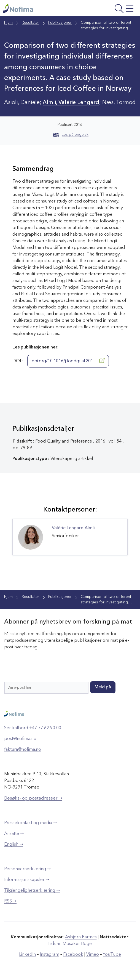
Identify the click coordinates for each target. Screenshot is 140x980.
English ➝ (14, 845)
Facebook (73, 955)
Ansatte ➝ (14, 834)
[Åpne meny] (111, 9)
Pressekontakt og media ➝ (30, 823)
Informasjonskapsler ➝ (27, 880)
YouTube (112, 955)
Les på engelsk (71, 135)
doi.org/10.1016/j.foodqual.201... (68, 361)
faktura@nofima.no (23, 750)
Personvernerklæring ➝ (27, 869)
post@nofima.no (20, 739)
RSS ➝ (10, 901)
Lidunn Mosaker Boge (70, 944)
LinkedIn (27, 955)
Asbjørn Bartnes (81, 937)
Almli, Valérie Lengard (71, 103)
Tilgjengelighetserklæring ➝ (32, 891)
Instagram (49, 955)
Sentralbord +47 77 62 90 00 (33, 728)
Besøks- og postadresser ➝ (33, 798)
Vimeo (93, 955)
